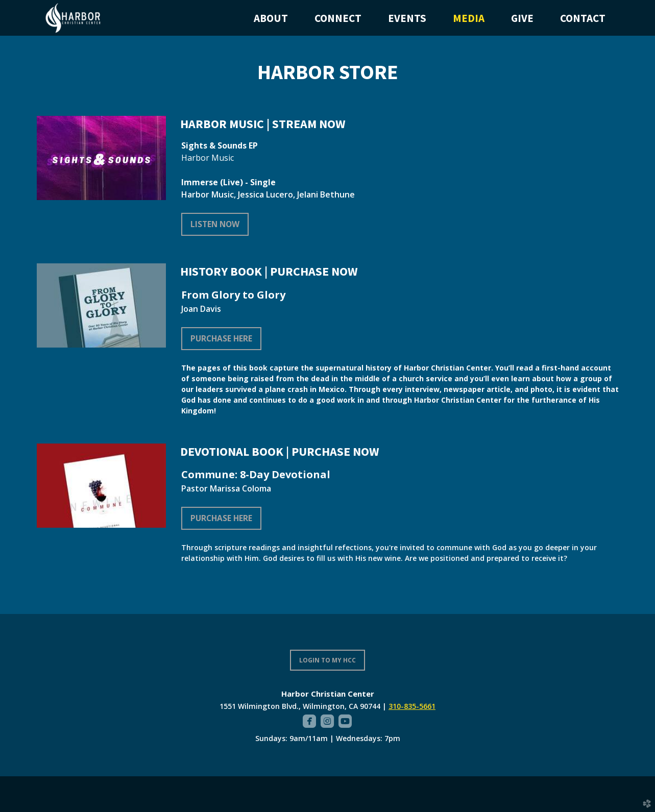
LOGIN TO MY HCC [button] (327, 660)
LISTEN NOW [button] (215, 224)
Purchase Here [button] (221, 338)
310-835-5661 (412, 706)
